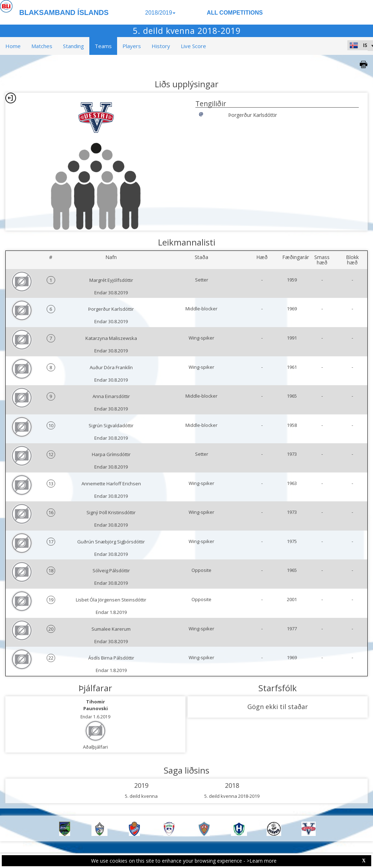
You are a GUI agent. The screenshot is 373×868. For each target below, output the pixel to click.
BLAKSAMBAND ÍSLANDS (64, 12)
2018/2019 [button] (161, 13)
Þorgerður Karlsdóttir (253, 115)
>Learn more (262, 861)
